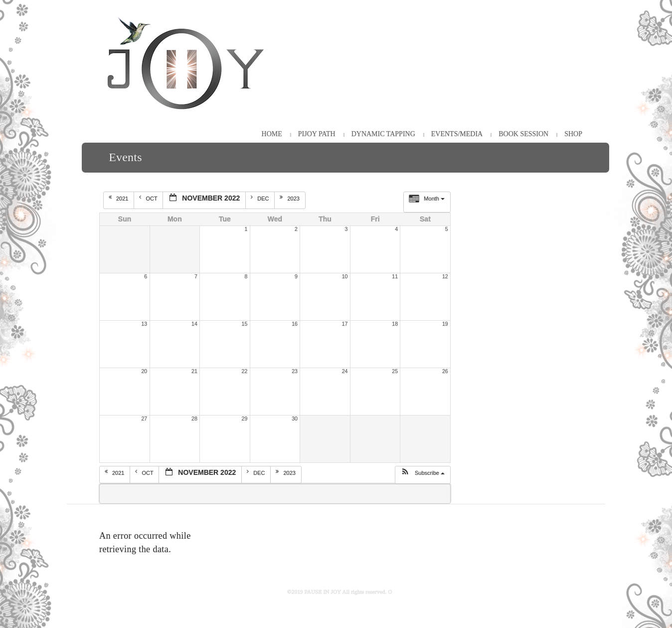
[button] (422, 475)
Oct (149, 198)
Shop (573, 134)
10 (345, 276)
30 (295, 419)
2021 (119, 198)
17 (345, 324)
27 (144, 419)
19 (445, 324)
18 (395, 324)
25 (395, 371)
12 (445, 276)
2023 (290, 198)
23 (295, 371)
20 (144, 371)
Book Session (523, 134)
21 (194, 371)
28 (194, 419)
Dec (260, 198)
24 (345, 371)
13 (144, 324)
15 (245, 324)
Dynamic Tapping (383, 134)
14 (194, 324)
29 (245, 419)
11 (395, 276)
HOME (272, 134)
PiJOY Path (317, 134)
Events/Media (457, 134)
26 (445, 371)
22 (245, 371)
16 (295, 324)
